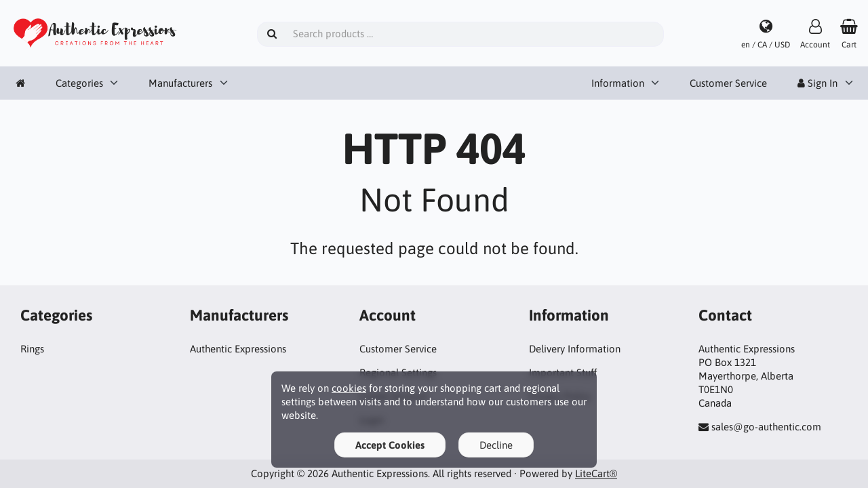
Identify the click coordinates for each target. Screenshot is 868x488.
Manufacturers (180, 83)
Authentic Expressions (238, 349)
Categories (79, 83)
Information (618, 83)
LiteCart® (596, 473)
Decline (496, 445)
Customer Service (728, 83)
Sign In (817, 83)
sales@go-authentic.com (766, 427)
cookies (349, 388)
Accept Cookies (390, 445)
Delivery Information (575, 349)
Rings (32, 349)
